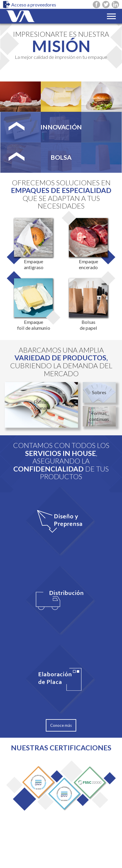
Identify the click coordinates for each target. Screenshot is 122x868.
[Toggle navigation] (111, 16)
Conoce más (61, 725)
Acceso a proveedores (30, 5)
